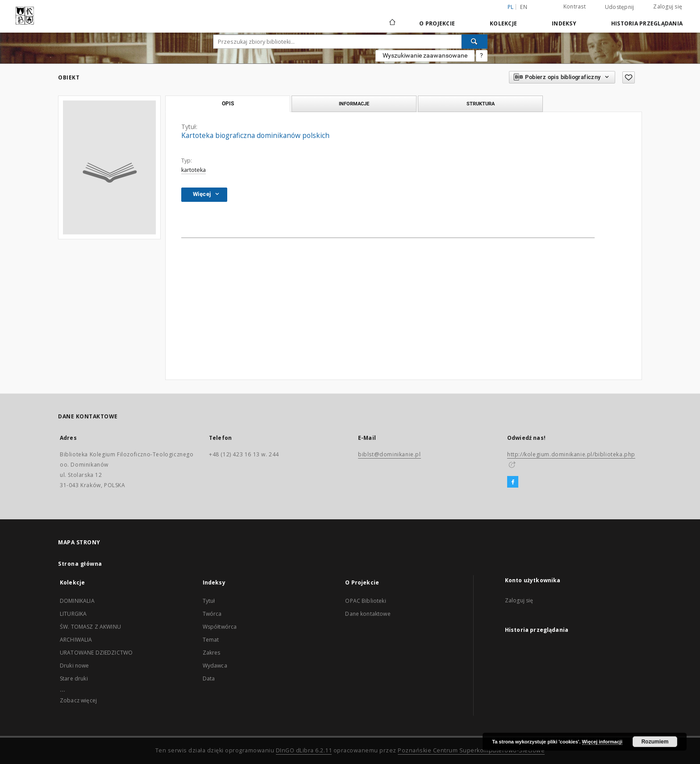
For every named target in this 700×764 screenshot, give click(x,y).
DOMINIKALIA (77, 601)
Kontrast (575, 6)
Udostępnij (620, 7)
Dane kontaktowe (368, 614)
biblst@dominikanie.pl (390, 454)
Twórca (212, 614)
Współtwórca (220, 627)
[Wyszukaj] (475, 42)
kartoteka (194, 170)
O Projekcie (437, 23)
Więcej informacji (602, 742)
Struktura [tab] (481, 104)
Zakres (212, 653)
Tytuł (209, 601)
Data (209, 678)
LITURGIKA (73, 614)
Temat (211, 640)
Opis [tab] (228, 104)
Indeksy (564, 23)
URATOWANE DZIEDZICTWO (96, 653)
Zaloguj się (668, 6)
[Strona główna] (392, 23)
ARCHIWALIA (76, 640)
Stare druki (74, 678)
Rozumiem (655, 742)
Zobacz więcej (78, 700)
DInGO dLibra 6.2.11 (304, 750)
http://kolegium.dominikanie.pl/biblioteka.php (571, 454)
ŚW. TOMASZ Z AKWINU (90, 627)
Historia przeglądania (647, 23)
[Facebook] (513, 482)
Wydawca (215, 666)
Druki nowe (75, 666)
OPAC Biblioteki (365, 601)
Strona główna (80, 564)
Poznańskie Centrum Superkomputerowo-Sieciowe (471, 750)
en (524, 7)
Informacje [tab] (354, 104)
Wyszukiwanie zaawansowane (425, 55)
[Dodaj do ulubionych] (629, 77)
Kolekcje (503, 23)
